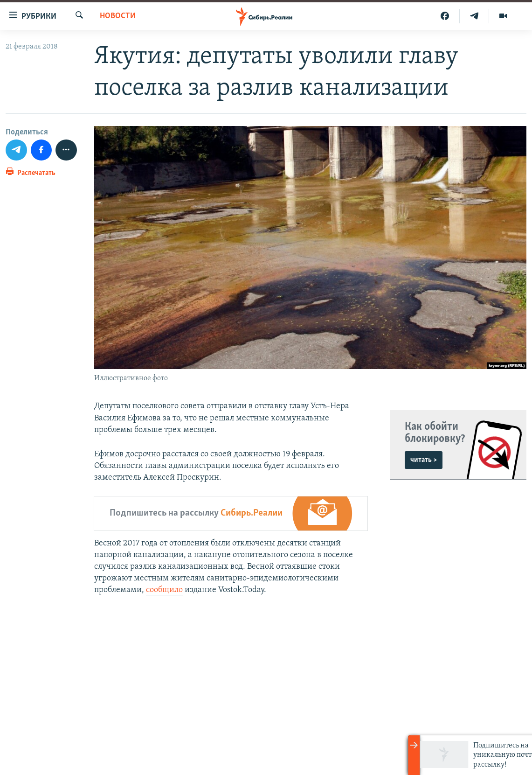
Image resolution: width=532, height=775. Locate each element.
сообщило (164, 590)
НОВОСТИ (118, 16)
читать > (424, 460)
